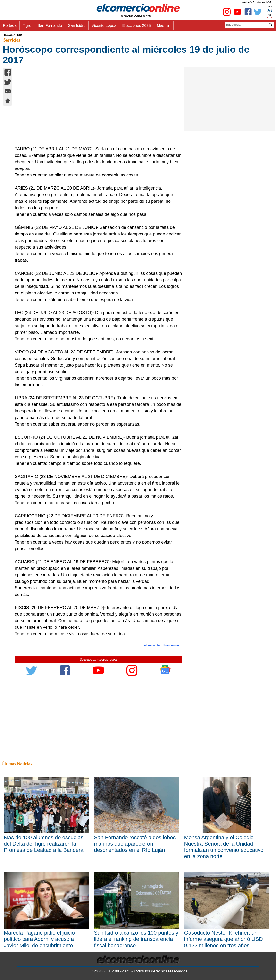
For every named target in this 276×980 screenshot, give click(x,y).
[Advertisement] (96, 109)
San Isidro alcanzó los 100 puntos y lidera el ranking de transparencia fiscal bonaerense (136, 939)
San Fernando (50, 26)
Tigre (27, 26)
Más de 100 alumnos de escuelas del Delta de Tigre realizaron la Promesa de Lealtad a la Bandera (44, 844)
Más (164, 26)
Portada (10, 26)
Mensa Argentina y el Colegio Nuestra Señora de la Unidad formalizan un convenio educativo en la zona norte (224, 847)
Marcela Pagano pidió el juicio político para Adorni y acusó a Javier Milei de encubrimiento (39, 939)
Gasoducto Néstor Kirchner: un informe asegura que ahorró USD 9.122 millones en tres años (224, 939)
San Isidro (77, 26)
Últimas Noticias (17, 764)
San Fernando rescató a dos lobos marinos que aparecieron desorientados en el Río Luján (135, 844)
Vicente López (104, 26)
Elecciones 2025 (136, 26)
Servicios (12, 40)
